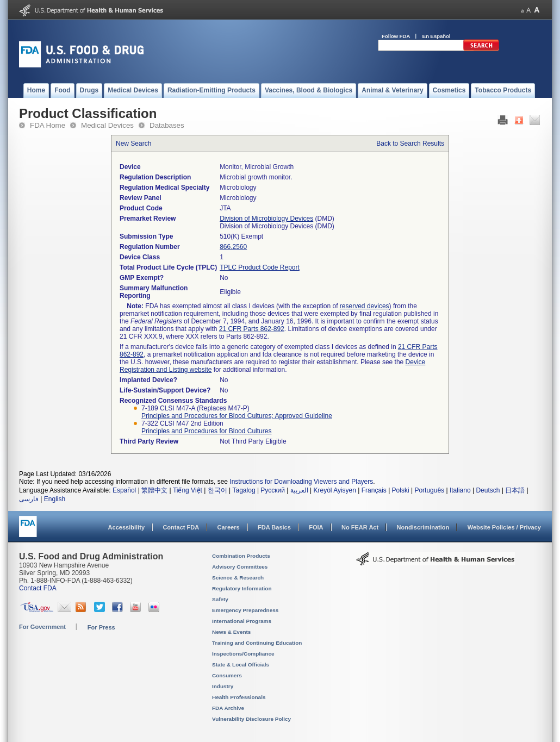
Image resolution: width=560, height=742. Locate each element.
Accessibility (126, 527)
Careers (229, 527)
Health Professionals (239, 697)
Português (429, 490)
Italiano (460, 490)
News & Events (231, 632)
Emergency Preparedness (245, 610)
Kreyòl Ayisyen (335, 490)
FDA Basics (274, 527)
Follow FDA (396, 36)
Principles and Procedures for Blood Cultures (206, 431)
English (55, 499)
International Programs (242, 621)
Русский (273, 490)
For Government (42, 627)
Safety (220, 599)
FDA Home (48, 125)
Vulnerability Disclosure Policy (251, 719)
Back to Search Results (410, 144)
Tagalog (244, 490)
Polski (401, 490)
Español (124, 490)
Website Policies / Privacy (504, 527)
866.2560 (233, 247)
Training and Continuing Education (257, 643)
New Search (133, 144)
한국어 (217, 490)
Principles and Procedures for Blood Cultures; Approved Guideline (237, 416)
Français (374, 490)
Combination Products (241, 556)
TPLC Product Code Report (260, 267)
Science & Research (238, 578)
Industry (223, 686)
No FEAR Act (360, 527)
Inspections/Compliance (243, 654)
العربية (299, 490)
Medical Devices (107, 125)
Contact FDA (181, 527)
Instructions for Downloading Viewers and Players (301, 482)
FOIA (316, 527)
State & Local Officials (241, 665)
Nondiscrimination (423, 527)
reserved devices (365, 306)
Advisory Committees (240, 567)
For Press (101, 627)
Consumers (227, 675)
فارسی (29, 499)
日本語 (515, 490)
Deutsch (488, 490)
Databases (167, 125)
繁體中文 (154, 490)
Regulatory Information (242, 588)
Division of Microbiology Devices (266, 219)
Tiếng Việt (188, 490)
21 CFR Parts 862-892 (252, 329)
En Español (437, 36)
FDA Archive (228, 708)
